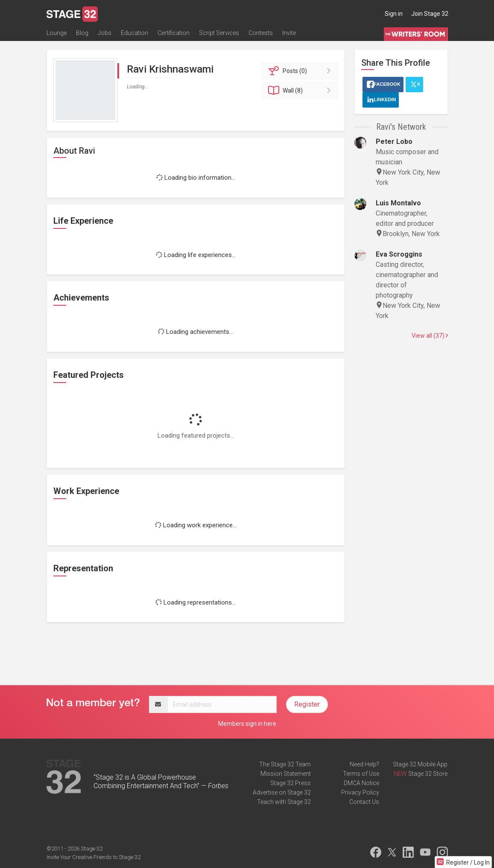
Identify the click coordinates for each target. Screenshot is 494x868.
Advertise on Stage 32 (282, 792)
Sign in (394, 14)
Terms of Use (361, 774)
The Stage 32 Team (285, 764)
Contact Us (364, 802)
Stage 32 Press (291, 783)
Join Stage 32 (430, 14)
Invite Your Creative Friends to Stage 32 (94, 857)
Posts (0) (301, 71)
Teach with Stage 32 (284, 802)
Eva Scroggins (399, 254)
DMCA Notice (361, 783)
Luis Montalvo (398, 203)
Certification (174, 33)
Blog (82, 33)
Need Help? (364, 764)
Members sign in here (247, 724)
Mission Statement (286, 774)
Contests (261, 33)
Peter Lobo (394, 142)
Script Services (219, 33)
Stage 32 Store (428, 774)
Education (134, 33)
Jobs (105, 33)
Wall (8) (301, 91)
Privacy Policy (360, 792)
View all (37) (430, 336)
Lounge (57, 33)
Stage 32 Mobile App (420, 764)
